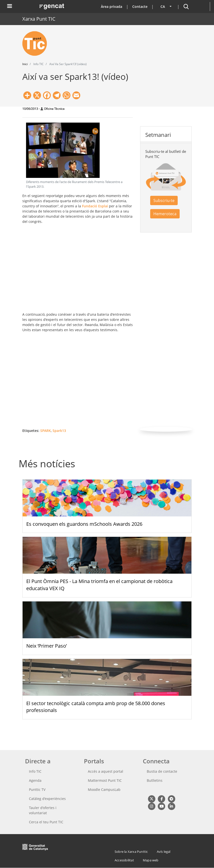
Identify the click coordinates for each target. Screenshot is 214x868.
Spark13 (59, 431)
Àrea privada (112, 7)
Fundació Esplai (95, 206)
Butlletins (155, 780)
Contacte (140, 7)
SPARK (46, 431)
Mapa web (151, 860)
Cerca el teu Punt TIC (46, 822)
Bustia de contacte (162, 771)
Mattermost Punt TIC (105, 780)
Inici (25, 64)
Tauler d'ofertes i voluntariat (43, 810)
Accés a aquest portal (106, 771)
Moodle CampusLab (104, 790)
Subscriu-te (164, 200)
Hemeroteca (165, 214)
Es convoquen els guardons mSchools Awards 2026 (84, 524)
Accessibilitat (124, 860)
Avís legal (164, 852)
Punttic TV (37, 790)
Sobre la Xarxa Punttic (131, 852)
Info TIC (35, 771)
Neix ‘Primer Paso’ (47, 646)
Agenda (35, 780)
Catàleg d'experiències (47, 799)
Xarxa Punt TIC (39, 19)
